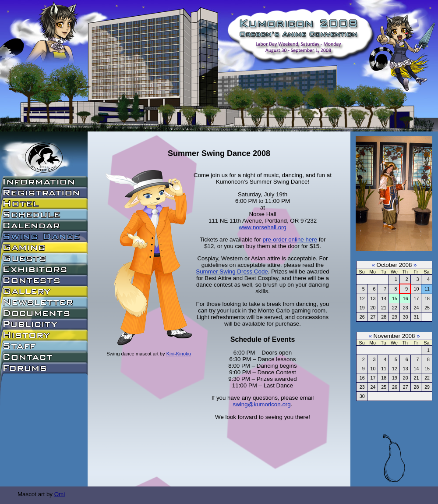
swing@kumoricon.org (262, 404)
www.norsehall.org (263, 227)
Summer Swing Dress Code (232, 272)
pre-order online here (290, 240)
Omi (60, 494)
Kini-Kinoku (179, 354)
